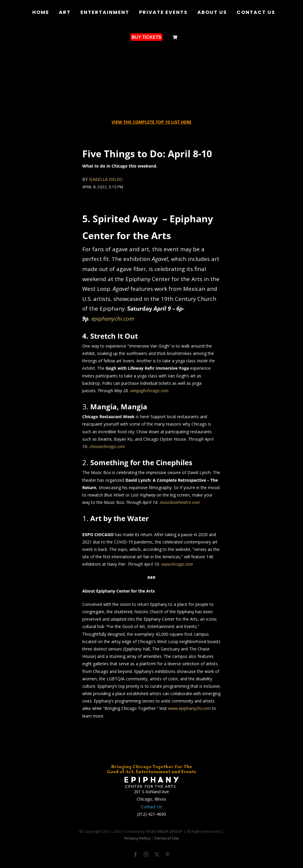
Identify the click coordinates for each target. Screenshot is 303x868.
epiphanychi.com (113, 318)
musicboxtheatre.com (180, 502)
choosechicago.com (107, 446)
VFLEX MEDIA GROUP (164, 831)
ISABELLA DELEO (106, 179)
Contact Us (151, 807)
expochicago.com (177, 564)
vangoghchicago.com (149, 391)
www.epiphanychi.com (189, 708)
